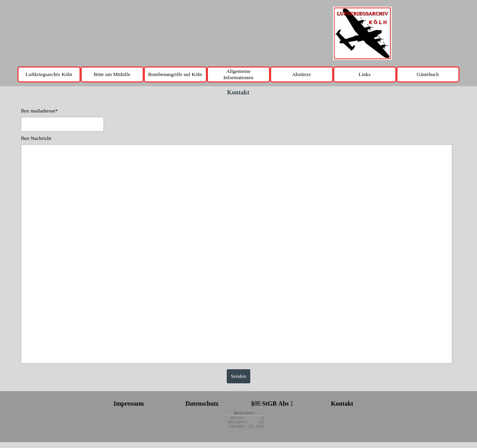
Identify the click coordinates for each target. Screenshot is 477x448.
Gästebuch (428, 74)
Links (364, 74)
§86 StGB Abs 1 (272, 404)
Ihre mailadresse (39, 111)
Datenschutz (202, 404)
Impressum (128, 404)
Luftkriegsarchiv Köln (49, 74)
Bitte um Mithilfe (112, 74)
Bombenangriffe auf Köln (175, 74)
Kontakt (342, 404)
